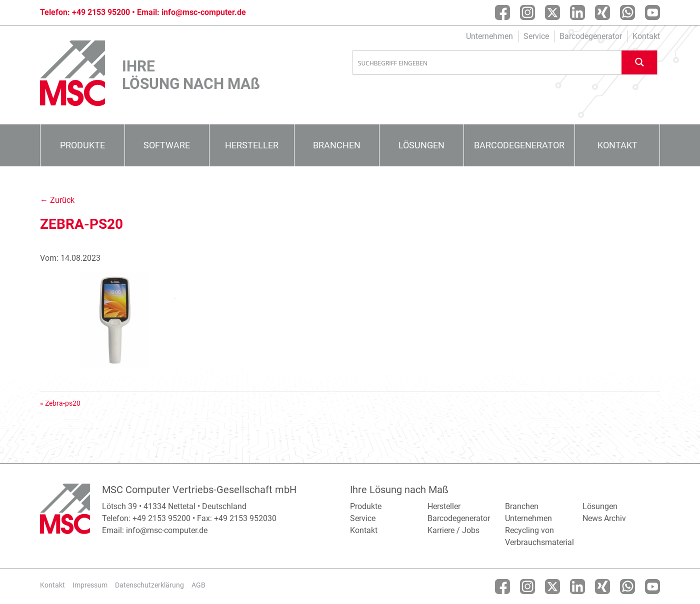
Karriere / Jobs (453, 530)
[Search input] (487, 63)
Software (167, 145)
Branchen (337, 145)
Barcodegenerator (591, 36)
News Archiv (604, 518)
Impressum (90, 585)
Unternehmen (489, 36)
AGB (198, 585)
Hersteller (252, 145)
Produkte (82, 145)
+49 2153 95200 (101, 12)
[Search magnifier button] (639, 62)
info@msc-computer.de (204, 12)
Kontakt (646, 36)
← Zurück (57, 200)
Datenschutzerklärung (149, 585)
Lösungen (421, 145)
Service (536, 36)
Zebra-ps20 (63, 403)
